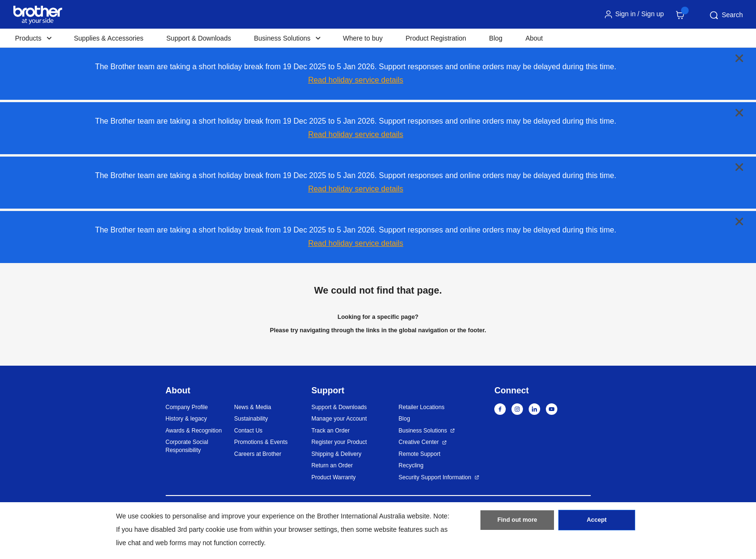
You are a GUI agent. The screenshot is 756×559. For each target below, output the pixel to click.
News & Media (252, 407)
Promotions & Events (261, 442)
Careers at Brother (258, 454)
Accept (596, 522)
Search (725, 15)
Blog (496, 38)
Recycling (411, 465)
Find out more (517, 522)
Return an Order (332, 465)
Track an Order (330, 431)
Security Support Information (435, 477)
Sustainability (251, 419)
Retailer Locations (422, 407)
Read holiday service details (356, 80)
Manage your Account (339, 419)
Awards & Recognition (194, 431)
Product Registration (436, 38)
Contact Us (248, 431)
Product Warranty (334, 477)
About (534, 38)
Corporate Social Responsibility (187, 446)
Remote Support (420, 454)
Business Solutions (423, 431)
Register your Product (339, 442)
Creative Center (419, 442)
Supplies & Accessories (109, 38)
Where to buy (363, 38)
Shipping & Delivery (336, 454)
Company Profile (187, 407)
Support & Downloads (198, 38)
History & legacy (186, 419)
